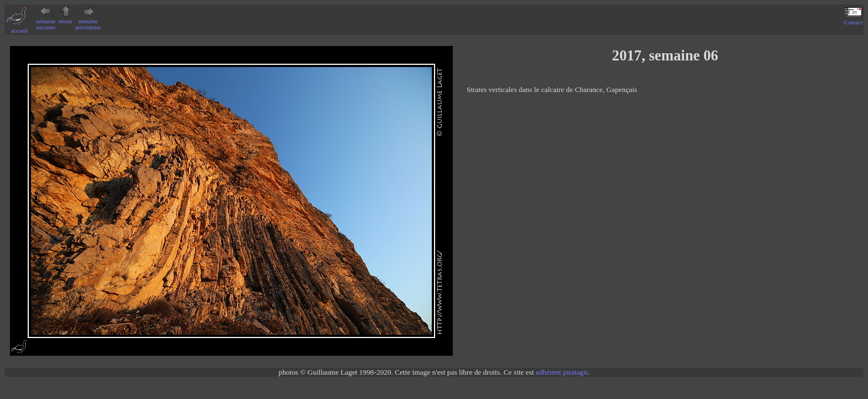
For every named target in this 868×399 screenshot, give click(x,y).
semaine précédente (88, 21)
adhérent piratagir (562, 372)
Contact (853, 19)
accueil (19, 28)
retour (66, 18)
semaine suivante (46, 21)
